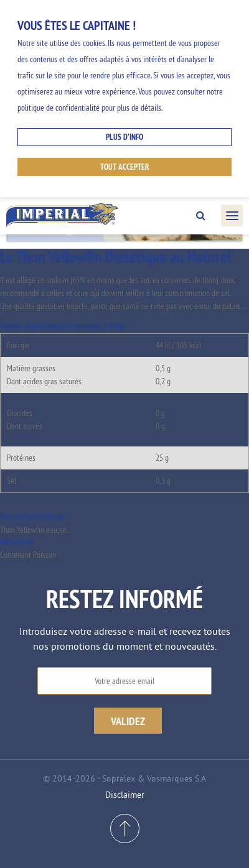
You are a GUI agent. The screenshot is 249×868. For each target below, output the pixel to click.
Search (201, 216)
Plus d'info (125, 137)
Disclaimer (125, 795)
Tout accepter (125, 167)
